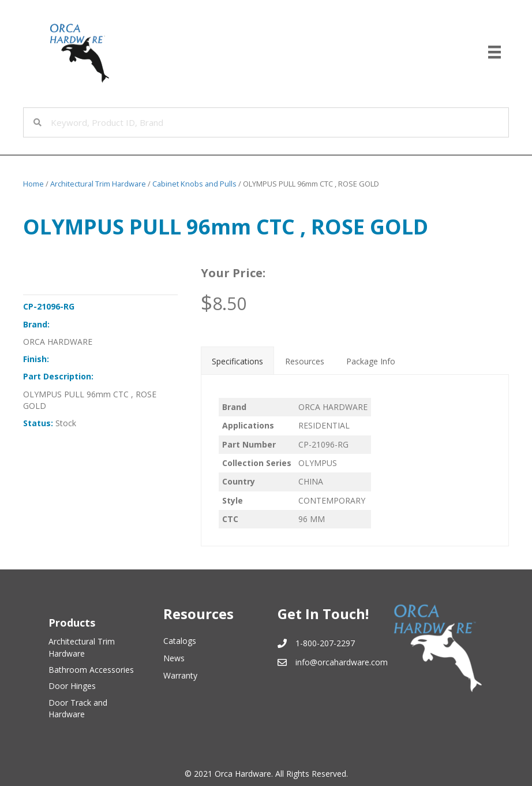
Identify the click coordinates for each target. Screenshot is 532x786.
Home (33, 184)
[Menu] (494, 52)
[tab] (237, 360)
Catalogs (180, 641)
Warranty (180, 675)
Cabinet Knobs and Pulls (194, 184)
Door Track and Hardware (78, 708)
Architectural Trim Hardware (98, 184)
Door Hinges (72, 686)
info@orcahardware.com (342, 662)
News (174, 658)
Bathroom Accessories (91, 670)
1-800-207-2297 (325, 643)
